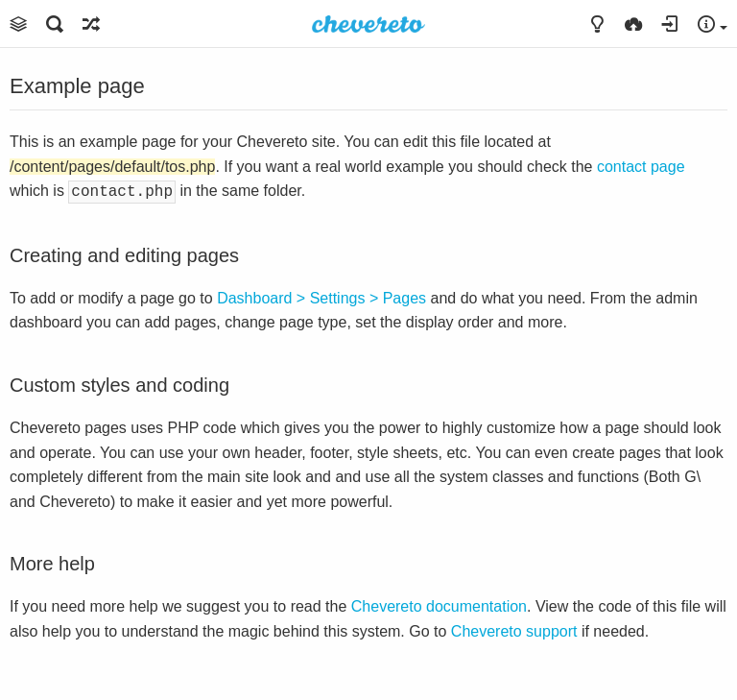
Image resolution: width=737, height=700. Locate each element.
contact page (641, 167)
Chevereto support (514, 629)
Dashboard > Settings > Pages (321, 296)
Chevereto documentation (439, 604)
